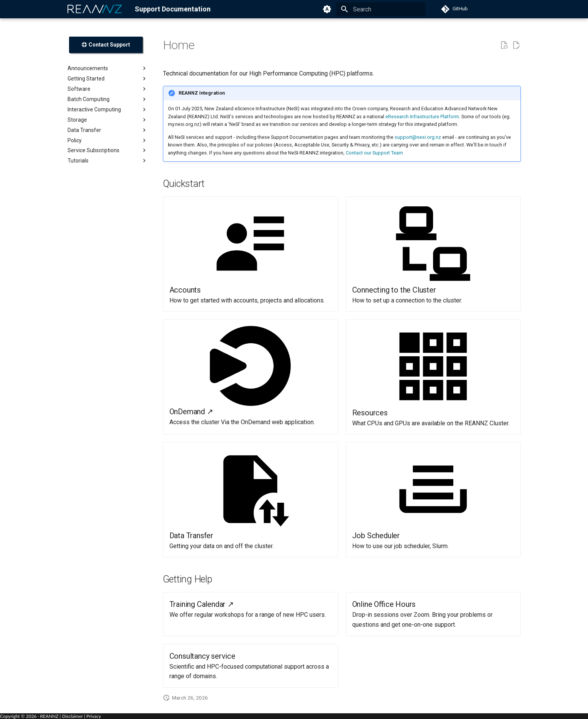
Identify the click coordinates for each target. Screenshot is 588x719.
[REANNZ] (95, 9)
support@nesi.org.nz (418, 137)
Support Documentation (173, 9)
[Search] (381, 9)
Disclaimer (72, 716)
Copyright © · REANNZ (29, 716)
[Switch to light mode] (327, 9)
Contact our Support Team (374, 153)
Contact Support (106, 45)
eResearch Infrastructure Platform (422, 117)
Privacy (93, 716)
